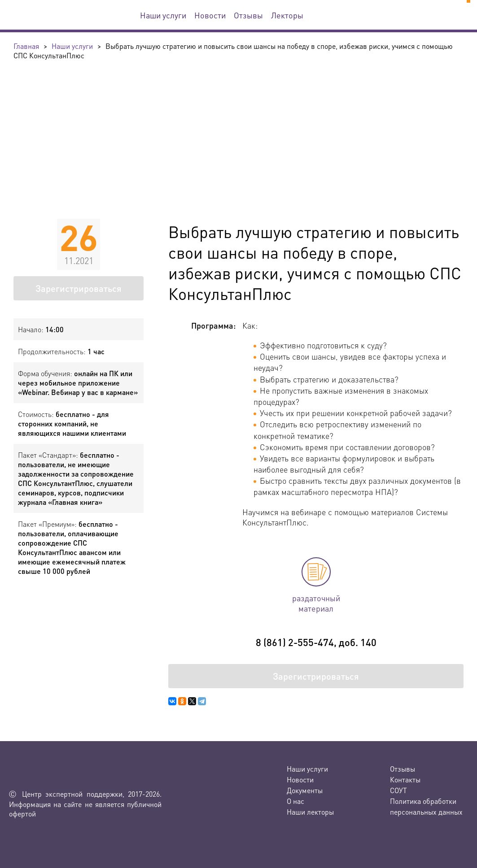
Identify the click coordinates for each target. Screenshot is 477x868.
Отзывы (248, 15)
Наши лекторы (310, 812)
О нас (295, 801)
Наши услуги (163, 15)
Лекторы (287, 15)
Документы (305, 790)
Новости (210, 15)
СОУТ (398, 790)
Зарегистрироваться (79, 288)
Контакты (405, 779)
